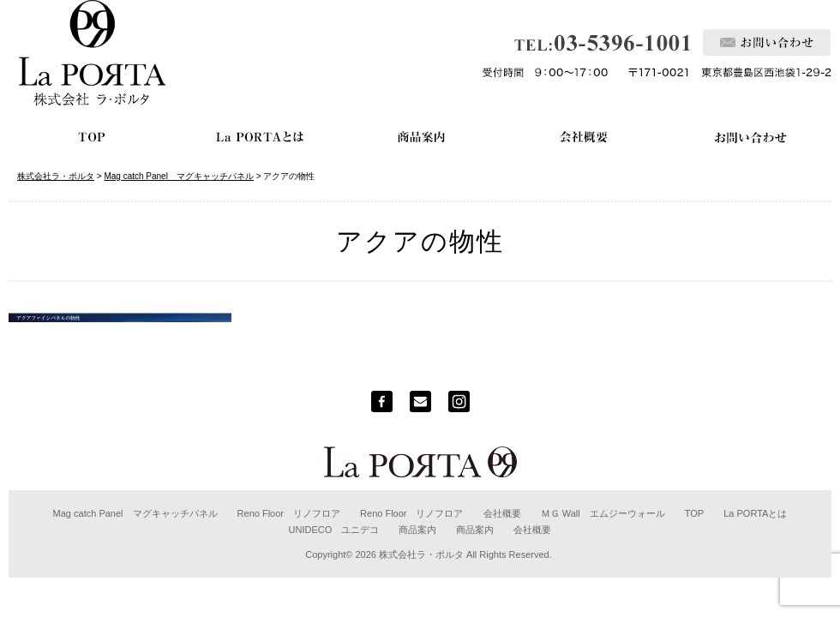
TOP (694, 513)
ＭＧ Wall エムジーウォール (603, 513)
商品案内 (417, 530)
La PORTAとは (755, 513)
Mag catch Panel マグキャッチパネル (135, 513)
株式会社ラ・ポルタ (421, 554)
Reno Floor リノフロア (289, 513)
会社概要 (502, 513)
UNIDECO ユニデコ (334, 530)
